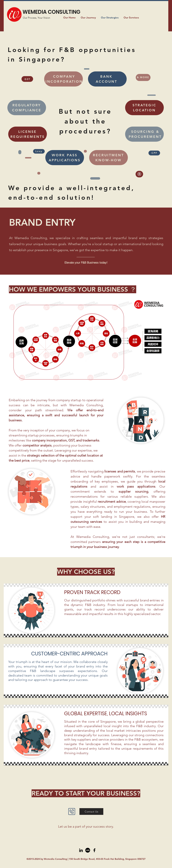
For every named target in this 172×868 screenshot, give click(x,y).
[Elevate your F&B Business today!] (86, 262)
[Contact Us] (91, 811)
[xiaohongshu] (88, 850)
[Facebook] (94, 850)
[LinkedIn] (81, 850)
